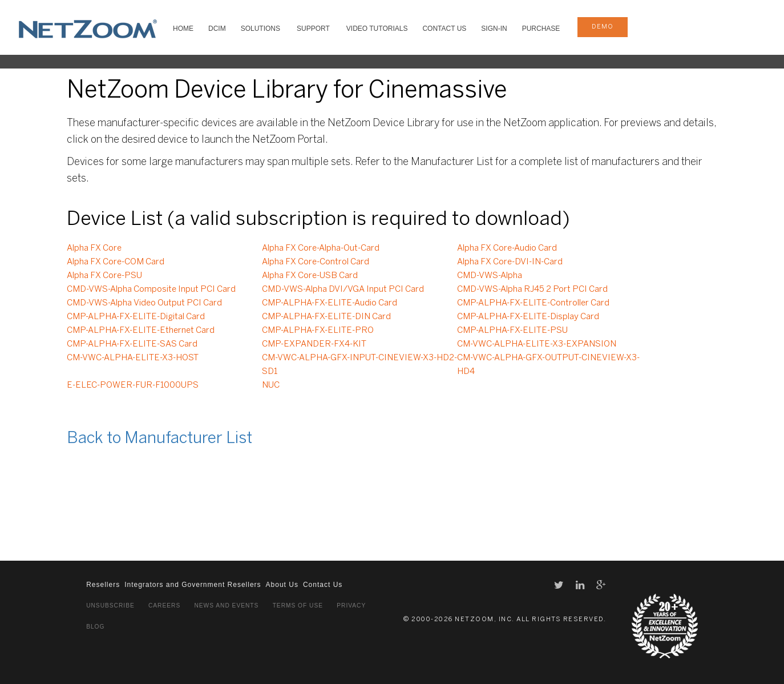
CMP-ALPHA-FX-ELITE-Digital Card (136, 317)
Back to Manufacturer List (159, 439)
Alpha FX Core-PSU (104, 276)
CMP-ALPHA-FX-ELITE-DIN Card (326, 317)
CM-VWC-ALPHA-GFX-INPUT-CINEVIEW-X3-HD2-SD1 (359, 365)
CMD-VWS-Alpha (490, 276)
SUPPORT (313, 29)
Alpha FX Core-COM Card (116, 262)
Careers (164, 605)
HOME (183, 29)
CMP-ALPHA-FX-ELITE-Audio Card (330, 303)
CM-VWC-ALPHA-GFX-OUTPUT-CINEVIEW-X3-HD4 (548, 365)
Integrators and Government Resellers (193, 585)
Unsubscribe (110, 605)
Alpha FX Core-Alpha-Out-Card (321, 248)
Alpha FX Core (94, 248)
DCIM (217, 29)
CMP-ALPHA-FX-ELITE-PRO (318, 331)
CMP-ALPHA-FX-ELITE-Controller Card (533, 303)
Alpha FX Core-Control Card (316, 262)
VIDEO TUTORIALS (377, 29)
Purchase (541, 29)
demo (603, 27)
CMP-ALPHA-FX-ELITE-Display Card (528, 317)
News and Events (226, 605)
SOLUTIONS (260, 29)
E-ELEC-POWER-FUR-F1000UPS (133, 385)
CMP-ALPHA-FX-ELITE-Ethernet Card (141, 331)
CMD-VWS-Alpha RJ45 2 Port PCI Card (532, 289)
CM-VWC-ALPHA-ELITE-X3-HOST (133, 358)
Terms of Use (298, 605)
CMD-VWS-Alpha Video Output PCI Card (144, 303)
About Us (282, 585)
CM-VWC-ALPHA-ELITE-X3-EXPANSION (537, 344)
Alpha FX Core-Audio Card (507, 248)
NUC (271, 385)
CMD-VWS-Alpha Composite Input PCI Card (151, 289)
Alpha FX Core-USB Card (310, 276)
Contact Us (444, 29)
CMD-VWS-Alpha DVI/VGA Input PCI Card (343, 289)
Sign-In (494, 29)
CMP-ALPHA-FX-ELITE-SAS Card (132, 344)
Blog (95, 627)
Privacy (351, 605)
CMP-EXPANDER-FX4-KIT (314, 344)
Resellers (103, 585)
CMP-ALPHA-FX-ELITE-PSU (512, 331)
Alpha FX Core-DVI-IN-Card (510, 262)
